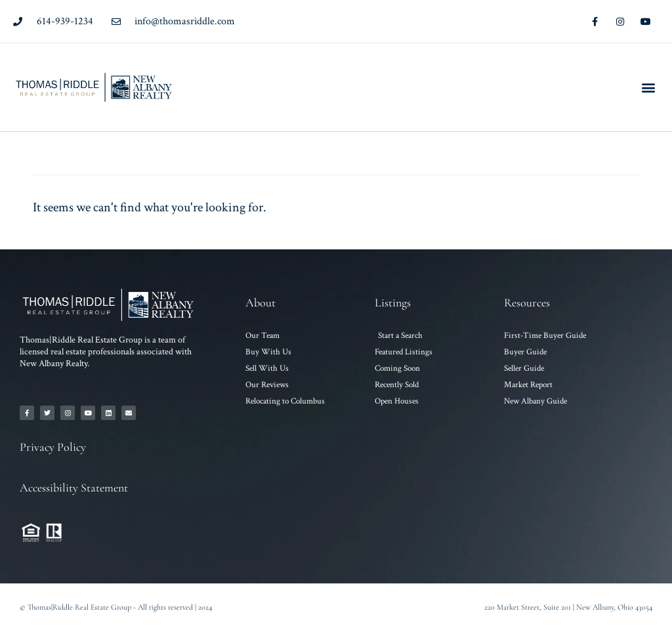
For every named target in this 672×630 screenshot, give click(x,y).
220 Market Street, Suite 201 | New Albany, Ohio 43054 (568, 607)
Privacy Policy (53, 447)
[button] (648, 88)
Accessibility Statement (74, 488)
